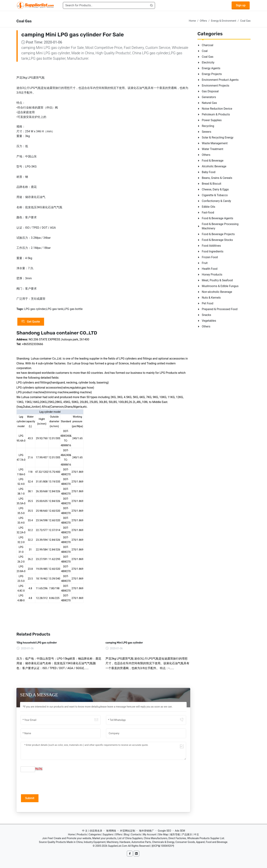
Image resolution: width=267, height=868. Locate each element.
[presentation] (48, 783)
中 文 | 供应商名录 (92, 831)
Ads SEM (180, 831)
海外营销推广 (147, 831)
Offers (203, 21)
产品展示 (187, 834)
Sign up (241, 5)
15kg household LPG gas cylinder (37, 643)
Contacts (136, 834)
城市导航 (175, 834)
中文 (197, 834)
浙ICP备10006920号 (163, 846)
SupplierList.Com (118, 846)
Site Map (163, 834)
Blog (126, 834)
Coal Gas (245, 21)
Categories (95, 834)
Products (82, 834)
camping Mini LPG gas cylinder (124, 643)
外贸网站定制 (128, 831)
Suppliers (108, 834)
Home (192, 21)
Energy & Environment (224, 21)
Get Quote (31, 322)
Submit (30, 798)
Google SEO (164, 831)
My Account (150, 834)
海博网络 (111, 831)
